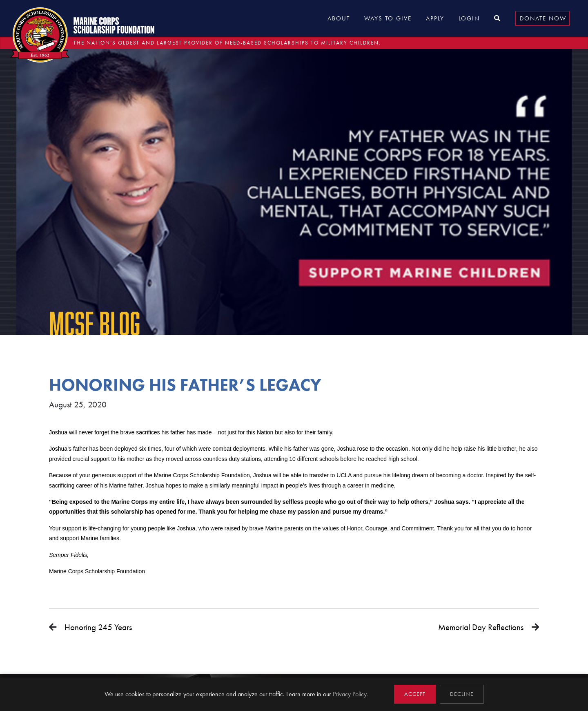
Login (469, 18)
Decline (462, 694)
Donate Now (543, 18)
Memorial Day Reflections (481, 627)
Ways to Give (388, 18)
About (339, 18)
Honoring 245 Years (98, 627)
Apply (435, 18)
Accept (415, 694)
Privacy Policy (350, 694)
